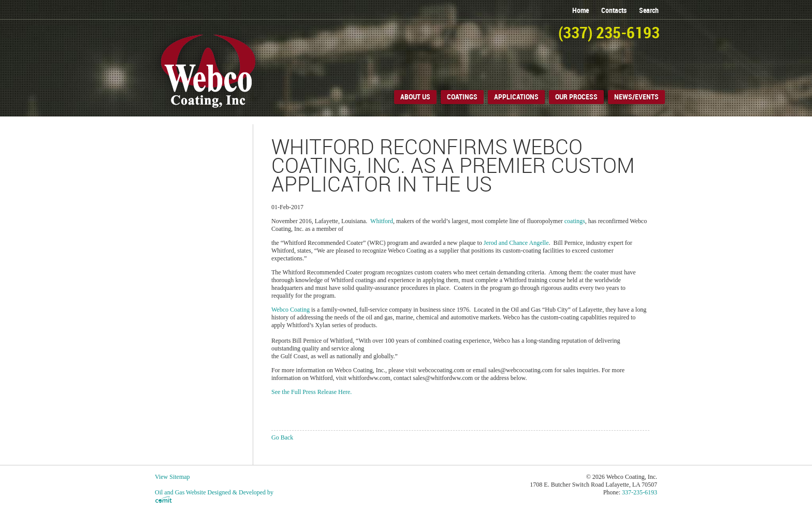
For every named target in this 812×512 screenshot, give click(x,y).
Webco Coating (291, 310)
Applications (516, 97)
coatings (575, 221)
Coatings (462, 97)
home (581, 10)
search (649, 10)
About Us (415, 97)
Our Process (576, 97)
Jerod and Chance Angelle (516, 243)
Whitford (382, 221)
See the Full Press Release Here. (311, 392)
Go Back (282, 437)
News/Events (636, 97)
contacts (614, 10)
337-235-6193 (640, 492)
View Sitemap (172, 477)
